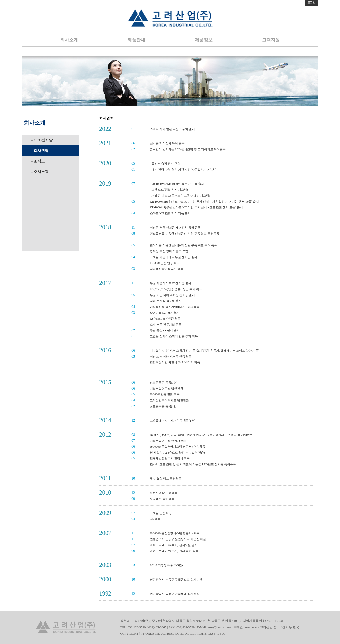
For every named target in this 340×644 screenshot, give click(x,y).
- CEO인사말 (42, 140)
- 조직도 (38, 161)
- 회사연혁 (40, 151)
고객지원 (271, 40)
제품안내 (136, 40)
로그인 (311, 2)
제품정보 (204, 40)
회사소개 (69, 40)
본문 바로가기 (0, 0)
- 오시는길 (40, 172)
